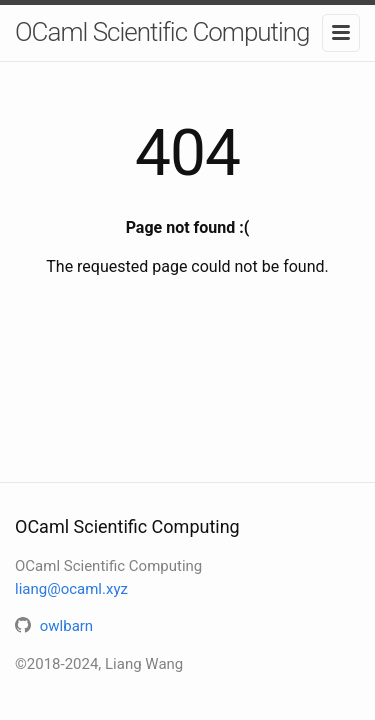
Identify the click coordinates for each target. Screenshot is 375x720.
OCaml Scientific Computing (162, 32)
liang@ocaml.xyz (71, 589)
